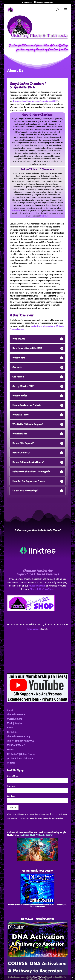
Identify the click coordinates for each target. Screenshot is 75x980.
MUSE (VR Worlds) (16, 745)
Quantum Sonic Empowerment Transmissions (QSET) (36, 101)
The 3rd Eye (44, 216)
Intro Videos (33, 629)
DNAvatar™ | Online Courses (21, 754)
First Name (11, 786)
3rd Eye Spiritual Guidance (20, 758)
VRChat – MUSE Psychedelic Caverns (37, 835)
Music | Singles (14, 723)
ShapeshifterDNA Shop (42, 589)
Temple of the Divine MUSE (21, 741)
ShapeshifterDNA (16, 715)
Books (10, 728)
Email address (12, 776)
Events (10, 750)
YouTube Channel (37, 586)
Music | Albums (15, 719)
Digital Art (12, 732)
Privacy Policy (58, 818)
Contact (11, 763)
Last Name (11, 796)
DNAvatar (16, 211)
